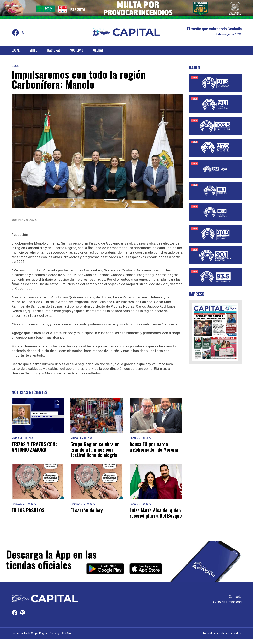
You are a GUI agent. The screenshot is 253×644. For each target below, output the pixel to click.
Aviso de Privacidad (227, 607)
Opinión (17, 504)
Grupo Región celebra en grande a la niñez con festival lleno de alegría (96, 449)
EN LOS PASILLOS (28, 510)
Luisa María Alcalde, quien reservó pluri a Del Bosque (154, 516)
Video (33, 50)
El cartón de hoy (87, 510)
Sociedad (77, 50)
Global (98, 50)
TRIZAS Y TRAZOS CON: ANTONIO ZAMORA (34, 447)
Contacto (235, 602)
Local (16, 50)
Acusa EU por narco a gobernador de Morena (155, 447)
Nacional (54, 50)
